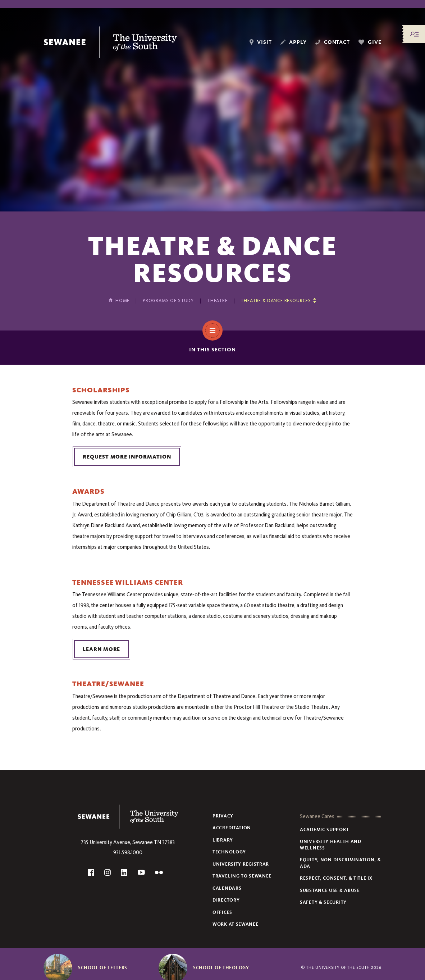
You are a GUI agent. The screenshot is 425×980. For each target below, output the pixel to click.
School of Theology (221, 968)
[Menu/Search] (414, 34)
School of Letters (103, 968)
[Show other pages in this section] (278, 300)
